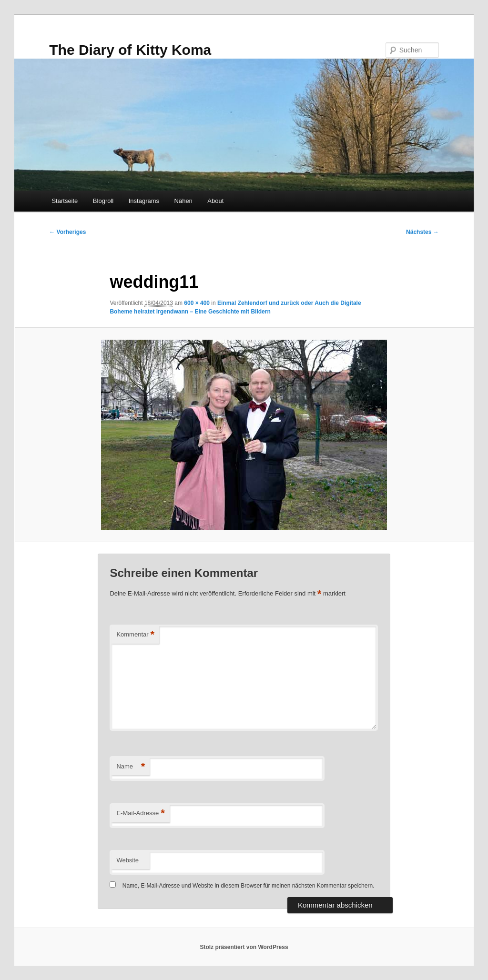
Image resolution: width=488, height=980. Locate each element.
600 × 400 (197, 303)
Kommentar (135, 635)
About (215, 201)
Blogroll (103, 201)
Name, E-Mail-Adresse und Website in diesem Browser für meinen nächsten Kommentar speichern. (249, 886)
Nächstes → (422, 232)
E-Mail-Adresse (140, 813)
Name (131, 767)
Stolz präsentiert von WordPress (244, 947)
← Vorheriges (67, 232)
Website (127, 860)
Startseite (65, 201)
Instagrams (144, 201)
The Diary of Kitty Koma (130, 50)
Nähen (183, 201)
